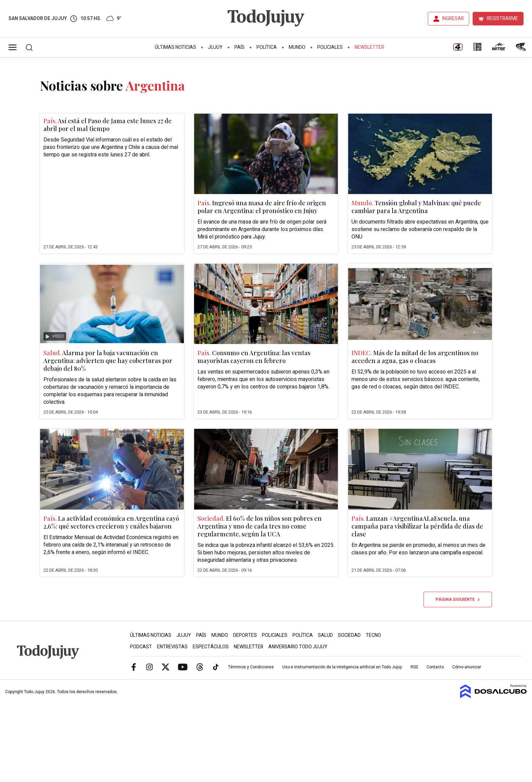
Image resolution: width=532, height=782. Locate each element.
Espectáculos (211, 647)
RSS (414, 667)
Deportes (245, 635)
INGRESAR (453, 18)
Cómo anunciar (467, 667)
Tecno (373, 635)
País (240, 47)
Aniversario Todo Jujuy (298, 647)
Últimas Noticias (175, 47)
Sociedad (349, 635)
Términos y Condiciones (251, 667)
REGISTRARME (502, 18)
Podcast (141, 647)
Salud (325, 635)
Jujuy (215, 47)
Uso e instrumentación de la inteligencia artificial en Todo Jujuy (342, 667)
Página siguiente (458, 599)
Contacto (435, 667)
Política (267, 47)
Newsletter (369, 47)
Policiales (330, 47)
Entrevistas (172, 647)
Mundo (297, 47)
